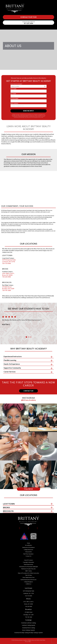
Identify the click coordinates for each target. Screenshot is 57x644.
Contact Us (28, 556)
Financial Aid (29, 552)
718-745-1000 (6, 290)
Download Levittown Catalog (28, 623)
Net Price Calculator (28, 554)
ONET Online (28, 571)
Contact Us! (28, 391)
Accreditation (28, 545)
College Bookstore (28, 550)
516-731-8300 (6, 263)
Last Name (14, 94)
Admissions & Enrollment (28, 547)
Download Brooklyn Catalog (21, 633)
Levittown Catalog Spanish (29, 625)
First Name (14, 89)
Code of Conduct (28, 560)
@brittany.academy (29, 400)
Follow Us (28, 489)
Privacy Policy (28, 642)
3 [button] (31, 337)
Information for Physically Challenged (28, 567)
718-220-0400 (6, 277)
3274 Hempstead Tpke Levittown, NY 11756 (9, 261)
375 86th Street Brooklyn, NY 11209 (8, 288)
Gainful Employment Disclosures (28, 580)
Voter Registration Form (29, 577)
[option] (29, 319)
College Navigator (28, 582)
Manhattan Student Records (28, 569)
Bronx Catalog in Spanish (29, 630)
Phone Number (15, 99)
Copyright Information (28, 562)
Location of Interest (17, 84)
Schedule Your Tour (28, 17)
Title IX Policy (28, 575)
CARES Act (28, 584)
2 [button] (29, 337)
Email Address (15, 103)
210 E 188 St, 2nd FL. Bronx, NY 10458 (8, 274)
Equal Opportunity (28, 564)
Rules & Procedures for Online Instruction (28, 573)
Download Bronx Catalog (29, 628)
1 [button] (26, 337)
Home (29, 543)
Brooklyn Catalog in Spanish (36, 633)
